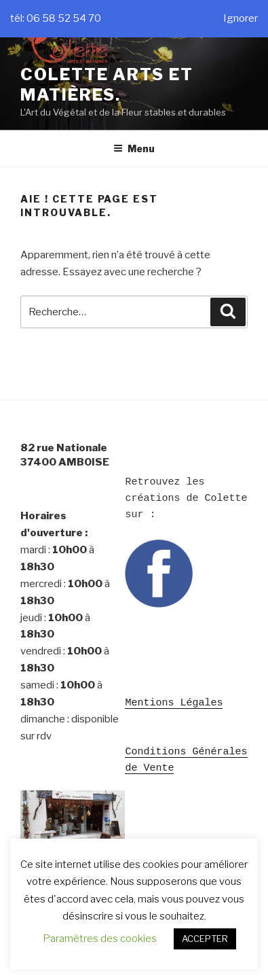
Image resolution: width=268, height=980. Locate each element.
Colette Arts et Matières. (107, 85)
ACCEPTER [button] (205, 939)
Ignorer (241, 18)
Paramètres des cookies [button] (100, 939)
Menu (134, 148)
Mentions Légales (174, 702)
